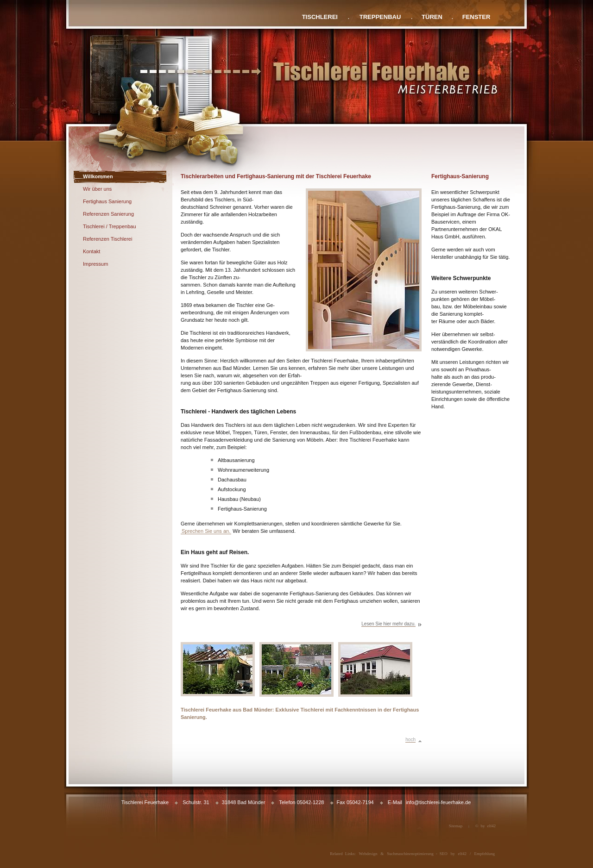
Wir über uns (97, 189)
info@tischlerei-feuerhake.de (438, 802)
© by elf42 (486, 826)
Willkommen (98, 176)
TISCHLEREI (320, 17)
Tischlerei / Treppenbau (110, 226)
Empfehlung (485, 854)
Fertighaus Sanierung (107, 201)
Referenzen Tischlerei (107, 239)
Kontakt (91, 251)
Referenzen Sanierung (108, 214)
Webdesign (368, 854)
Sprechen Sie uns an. (206, 531)
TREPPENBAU (380, 17)
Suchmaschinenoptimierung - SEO (417, 854)
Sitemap (456, 826)
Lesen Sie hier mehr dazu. (388, 624)
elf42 (463, 854)
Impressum (95, 264)
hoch (410, 740)
